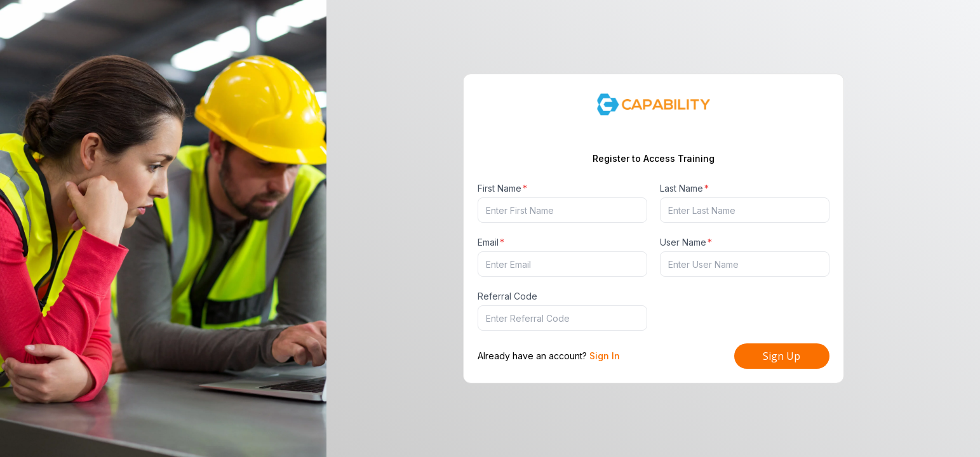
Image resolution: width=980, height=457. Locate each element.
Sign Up (782, 356)
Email (491, 242)
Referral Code (507, 296)
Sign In (605, 356)
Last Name (684, 188)
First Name (502, 188)
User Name (686, 242)
